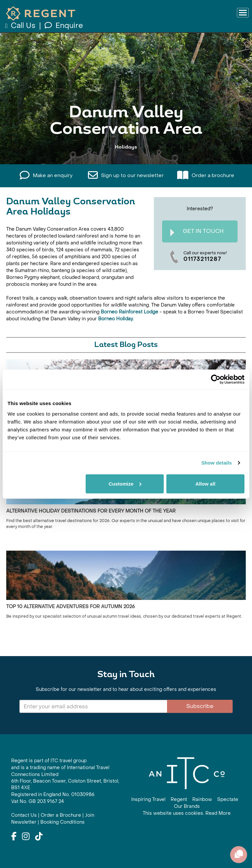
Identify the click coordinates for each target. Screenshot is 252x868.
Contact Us (24, 815)
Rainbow (202, 799)
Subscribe (200, 706)
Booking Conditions (63, 822)
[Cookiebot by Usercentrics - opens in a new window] (216, 379)
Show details (217, 463)
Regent (179, 799)
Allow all (205, 483)
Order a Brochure (61, 815)
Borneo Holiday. (115, 319)
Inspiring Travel (148, 799)
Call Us (21, 26)
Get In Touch (197, 232)
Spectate (228, 799)
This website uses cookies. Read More (187, 813)
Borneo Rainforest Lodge (129, 312)
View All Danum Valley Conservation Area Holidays (126, 143)
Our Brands (187, 806)
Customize (125, 483)
